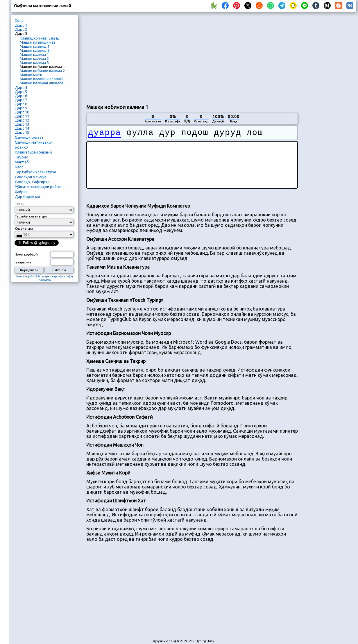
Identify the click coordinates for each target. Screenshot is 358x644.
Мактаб (22, 162)
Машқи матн (31, 75)
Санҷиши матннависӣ (34, 142)
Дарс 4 (21, 88)
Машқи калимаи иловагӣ (41, 83)
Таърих (21, 157)
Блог (19, 167)
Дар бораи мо (27, 197)
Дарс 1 (21, 25)
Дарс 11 (22, 116)
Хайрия (21, 192)
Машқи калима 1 (34, 54)
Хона (19, 20)
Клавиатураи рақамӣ (33, 152)
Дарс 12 (22, 120)
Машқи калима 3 (34, 63)
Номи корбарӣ (26, 254)
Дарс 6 (21, 96)
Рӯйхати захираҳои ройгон (39, 187)
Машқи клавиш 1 (35, 46)
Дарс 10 (22, 112)
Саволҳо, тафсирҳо (32, 182)
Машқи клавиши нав (38, 42)
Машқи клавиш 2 (35, 50)
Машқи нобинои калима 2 (42, 71)
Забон (20, 204)
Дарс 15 (22, 132)
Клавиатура (24, 229)
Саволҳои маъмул (31, 177)
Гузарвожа (23, 262)
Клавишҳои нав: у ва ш (40, 38)
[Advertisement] (155, 57)
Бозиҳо (21, 147)
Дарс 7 (21, 100)
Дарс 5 (21, 92)
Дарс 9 (21, 108)
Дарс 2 (21, 29)
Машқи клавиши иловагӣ (42, 79)
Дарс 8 (21, 104)
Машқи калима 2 (34, 58)
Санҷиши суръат (29, 137)
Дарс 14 (22, 128)
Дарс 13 (22, 124)
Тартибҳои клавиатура (35, 172)
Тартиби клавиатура (31, 216)
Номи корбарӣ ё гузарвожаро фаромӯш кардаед (45, 278)
